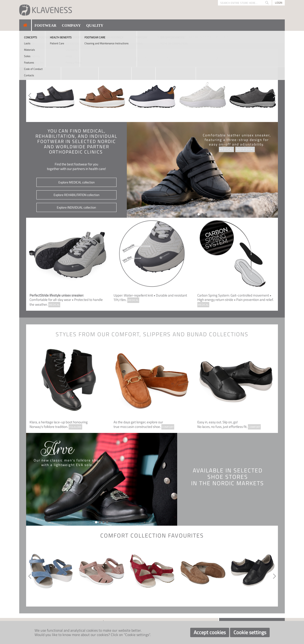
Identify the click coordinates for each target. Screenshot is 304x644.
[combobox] (245, 3)
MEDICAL (54, 305)
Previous (29, 95)
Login (279, 3)
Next (275, 95)
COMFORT (168, 427)
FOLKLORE (75, 427)
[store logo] (46, 10)
